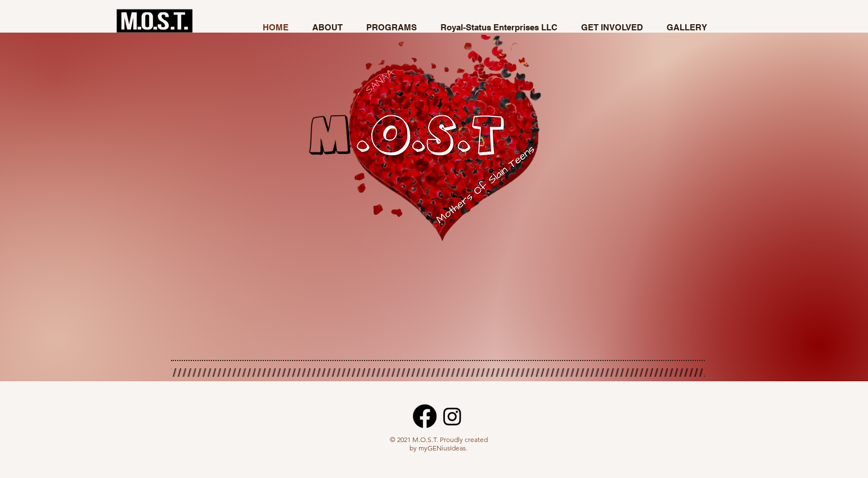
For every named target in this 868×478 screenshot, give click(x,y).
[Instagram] (452, 416)
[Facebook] (425, 416)
